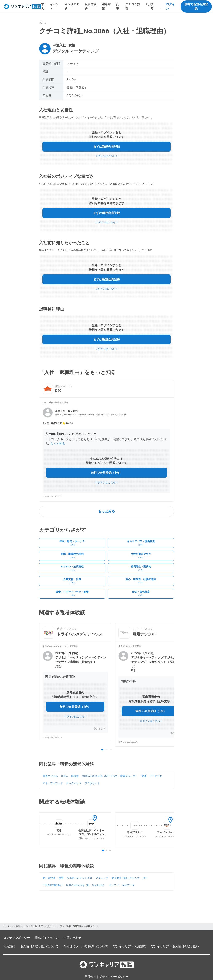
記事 (118, 6)
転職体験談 (90, 6)
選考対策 (106, 6)
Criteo (64, 776)
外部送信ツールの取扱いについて (86, 946)
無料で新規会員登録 (196, 6)
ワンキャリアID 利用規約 (129, 946)
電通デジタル (50, 776)
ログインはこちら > (106, 156)
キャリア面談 (72, 6)
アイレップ (102, 878)
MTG (145, 878)
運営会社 (90, 977)
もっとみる (106, 511)
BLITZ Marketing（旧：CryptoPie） (86, 885)
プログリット (92, 783)
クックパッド (74, 783)
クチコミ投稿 (133, 6)
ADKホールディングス (80, 878)
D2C (41, 926)
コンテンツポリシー (17, 938)
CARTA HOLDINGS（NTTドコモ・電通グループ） (110, 776)
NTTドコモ (156, 776)
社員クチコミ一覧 (54, 926)
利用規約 (9, 946)
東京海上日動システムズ (125, 878)
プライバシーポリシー (114, 977)
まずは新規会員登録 (106, 147)
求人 (43, 6)
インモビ (114, 885)
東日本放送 (49, 878)
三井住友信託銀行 (53, 885)
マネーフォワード (53, 783)
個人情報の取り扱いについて (39, 946)
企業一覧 (33, 926)
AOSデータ (129, 885)
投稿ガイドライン (47, 938)
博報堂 (75, 776)
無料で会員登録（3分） (106, 473)
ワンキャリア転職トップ (15, 926)
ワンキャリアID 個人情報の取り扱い (175, 946)
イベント (54, 6)
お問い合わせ (73, 938)
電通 (144, 776)
